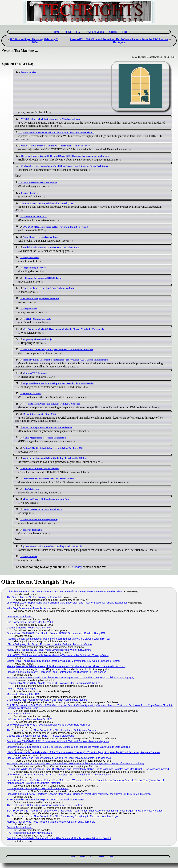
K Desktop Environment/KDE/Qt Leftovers (44, 278)
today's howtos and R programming (40, 520)
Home (56, 32)
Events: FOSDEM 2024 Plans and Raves (43, 509)
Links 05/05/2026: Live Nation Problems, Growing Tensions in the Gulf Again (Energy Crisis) (58, 655)
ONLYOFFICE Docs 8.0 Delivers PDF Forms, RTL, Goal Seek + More (56, 146)
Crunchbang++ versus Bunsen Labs (40, 237)
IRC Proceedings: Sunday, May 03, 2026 (29, 833)
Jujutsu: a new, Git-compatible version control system (48, 203)
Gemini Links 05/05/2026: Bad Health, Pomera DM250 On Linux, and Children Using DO (56, 633)
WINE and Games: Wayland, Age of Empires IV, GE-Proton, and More (58, 350)
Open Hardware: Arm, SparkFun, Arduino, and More (49, 288)
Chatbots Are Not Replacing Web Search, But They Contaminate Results (47, 700)
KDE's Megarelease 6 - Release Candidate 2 (44, 438)
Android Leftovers (32, 394)
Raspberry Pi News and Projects (39, 339)
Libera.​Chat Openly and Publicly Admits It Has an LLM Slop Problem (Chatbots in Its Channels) (60, 758)
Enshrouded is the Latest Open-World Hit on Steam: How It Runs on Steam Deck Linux (65, 166)
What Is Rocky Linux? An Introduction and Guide (47, 427)
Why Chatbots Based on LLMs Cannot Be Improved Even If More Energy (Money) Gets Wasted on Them (65, 592)
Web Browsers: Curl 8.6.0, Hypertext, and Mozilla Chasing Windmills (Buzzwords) (64, 329)
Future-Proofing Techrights (21, 689)
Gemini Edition (96, 32)
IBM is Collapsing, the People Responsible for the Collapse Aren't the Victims (49, 644)
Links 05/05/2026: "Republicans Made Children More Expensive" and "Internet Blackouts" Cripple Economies (67, 603)
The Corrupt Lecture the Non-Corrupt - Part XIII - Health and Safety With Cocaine (52, 730)
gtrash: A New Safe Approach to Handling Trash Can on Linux (53, 546)
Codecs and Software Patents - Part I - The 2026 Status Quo (40, 736)
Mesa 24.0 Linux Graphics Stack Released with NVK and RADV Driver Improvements (65, 360)
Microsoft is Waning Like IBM (23, 694)
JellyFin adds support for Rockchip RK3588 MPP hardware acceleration (58, 383)
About (68, 32)
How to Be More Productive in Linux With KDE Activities (51, 404)
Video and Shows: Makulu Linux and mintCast (46, 499)
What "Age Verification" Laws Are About (29, 608)
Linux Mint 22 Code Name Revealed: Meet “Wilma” (48, 479)
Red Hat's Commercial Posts (37, 319)
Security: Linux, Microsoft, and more (41, 298)
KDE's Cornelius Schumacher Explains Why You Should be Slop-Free (45, 800)
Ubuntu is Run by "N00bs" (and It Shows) (30, 628)
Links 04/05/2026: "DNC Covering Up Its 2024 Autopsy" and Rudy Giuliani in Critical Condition (59, 775)
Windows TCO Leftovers (35, 373)
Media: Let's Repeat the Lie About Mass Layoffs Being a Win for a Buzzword (49, 650)
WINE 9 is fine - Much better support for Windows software (51, 119)
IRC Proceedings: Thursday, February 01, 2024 (35, 41)
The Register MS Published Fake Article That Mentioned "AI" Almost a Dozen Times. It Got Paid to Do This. (66, 666)
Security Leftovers (30, 193)
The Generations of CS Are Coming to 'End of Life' (35, 597)
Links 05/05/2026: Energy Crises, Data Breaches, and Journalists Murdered (49, 725)
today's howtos (29, 72)
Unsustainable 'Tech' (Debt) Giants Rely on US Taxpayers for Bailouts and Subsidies (53, 683)
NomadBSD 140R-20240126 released (41, 468)
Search (113, 32)
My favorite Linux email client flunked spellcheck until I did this (54, 458)
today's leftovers (31, 257)
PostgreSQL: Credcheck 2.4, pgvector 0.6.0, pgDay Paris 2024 (53, 448)
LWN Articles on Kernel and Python (39, 183)
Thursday (76, 567)
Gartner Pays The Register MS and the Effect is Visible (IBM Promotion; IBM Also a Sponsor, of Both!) (63, 661)
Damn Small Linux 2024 (35, 217)
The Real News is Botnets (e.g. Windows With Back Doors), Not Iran (45, 805)
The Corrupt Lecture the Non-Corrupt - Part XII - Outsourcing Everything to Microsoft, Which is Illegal (62, 816)
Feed (125, 32)
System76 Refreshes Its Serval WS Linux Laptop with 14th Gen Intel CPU (58, 132)
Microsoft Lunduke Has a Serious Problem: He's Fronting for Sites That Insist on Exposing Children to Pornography (70, 678)
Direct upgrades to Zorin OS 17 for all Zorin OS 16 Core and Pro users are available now (65, 156)
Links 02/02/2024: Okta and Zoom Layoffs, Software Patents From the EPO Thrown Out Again (119, 41)
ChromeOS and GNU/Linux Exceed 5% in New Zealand (38, 788)
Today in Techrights (32, 530)
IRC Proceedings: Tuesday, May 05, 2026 (30, 622)
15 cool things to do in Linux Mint (39, 414)
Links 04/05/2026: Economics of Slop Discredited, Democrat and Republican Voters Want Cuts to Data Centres (68, 747)
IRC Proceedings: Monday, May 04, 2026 (30, 719)
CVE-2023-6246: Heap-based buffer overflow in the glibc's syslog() (55, 227)
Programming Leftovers (34, 268)
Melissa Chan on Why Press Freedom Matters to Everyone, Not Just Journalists (51, 822)
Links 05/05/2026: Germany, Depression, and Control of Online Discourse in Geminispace (56, 672)
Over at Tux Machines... (20, 617)
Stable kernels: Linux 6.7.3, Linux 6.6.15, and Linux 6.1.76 (51, 247)
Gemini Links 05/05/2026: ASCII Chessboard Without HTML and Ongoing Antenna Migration (58, 741)
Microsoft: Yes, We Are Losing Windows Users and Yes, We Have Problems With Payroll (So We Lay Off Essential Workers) (75, 763)
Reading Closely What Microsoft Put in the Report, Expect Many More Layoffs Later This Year (58, 639)
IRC (78, 32)
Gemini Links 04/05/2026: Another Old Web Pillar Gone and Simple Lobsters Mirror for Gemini (59, 838)
